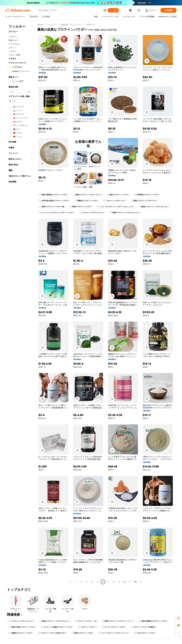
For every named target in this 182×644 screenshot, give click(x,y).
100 (135, 582)
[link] (178, 618)
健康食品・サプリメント (71, 25)
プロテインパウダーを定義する (143, 627)
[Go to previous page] (71, 582)
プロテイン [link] (91, 25)
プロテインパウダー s (87, 627)
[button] (105, 10)
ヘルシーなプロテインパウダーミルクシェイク (115, 207)
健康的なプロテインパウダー (21, 633)
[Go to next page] (141, 582)
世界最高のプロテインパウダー (147, 195)
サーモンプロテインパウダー (113, 627)
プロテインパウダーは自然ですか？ (52, 633)
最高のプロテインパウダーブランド (87, 195)
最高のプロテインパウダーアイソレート (118, 621)
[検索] (113, 10)
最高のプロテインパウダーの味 (52, 207)
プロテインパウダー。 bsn (86, 621)
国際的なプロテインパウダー (86, 201)
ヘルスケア (52, 25)
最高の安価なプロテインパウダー (22, 627)
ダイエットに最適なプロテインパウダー (57, 627)
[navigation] (21, 304)
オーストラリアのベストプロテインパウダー (57, 213)
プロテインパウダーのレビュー (92, 213)
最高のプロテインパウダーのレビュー (154, 207)
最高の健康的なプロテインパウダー (53, 195)
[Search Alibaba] (70, 10)
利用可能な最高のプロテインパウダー (54, 201)
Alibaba (40, 25)
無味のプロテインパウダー (118, 195)
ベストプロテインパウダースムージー (114, 633)
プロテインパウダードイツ (114, 201)
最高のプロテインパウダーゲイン (144, 201)
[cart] (139, 11)
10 (125, 582)
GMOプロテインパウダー (145, 633)
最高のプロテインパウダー (81, 207)
